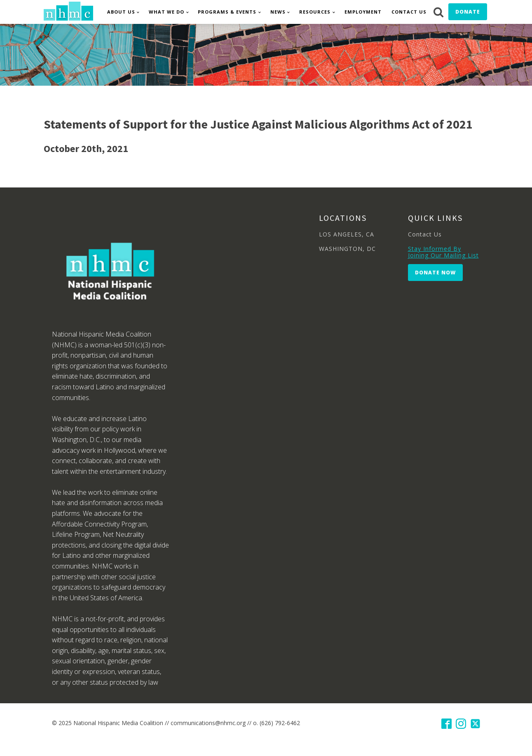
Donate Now (435, 273)
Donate (468, 12)
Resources (315, 12)
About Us (121, 12)
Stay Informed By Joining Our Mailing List (443, 252)
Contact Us (409, 12)
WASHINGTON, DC (347, 249)
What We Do (166, 12)
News (278, 12)
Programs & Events (227, 12)
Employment (363, 12)
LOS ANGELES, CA (347, 234)
